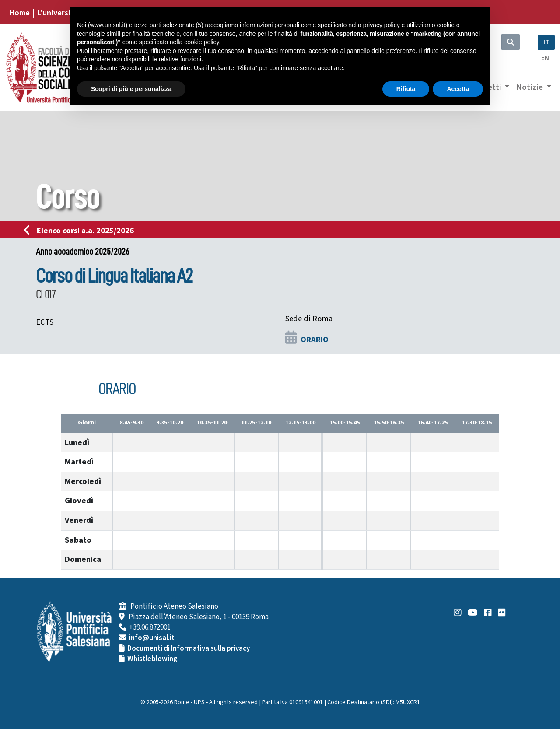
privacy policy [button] (381, 25)
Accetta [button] (458, 89)
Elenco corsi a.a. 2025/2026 (82, 231)
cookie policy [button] (201, 42)
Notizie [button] (530, 87)
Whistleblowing (152, 659)
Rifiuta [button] (406, 89)
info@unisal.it (152, 638)
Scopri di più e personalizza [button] (131, 89)
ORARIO (315, 340)
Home (19, 13)
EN (545, 58)
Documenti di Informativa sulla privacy (189, 648)
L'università (57, 13)
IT (546, 42)
